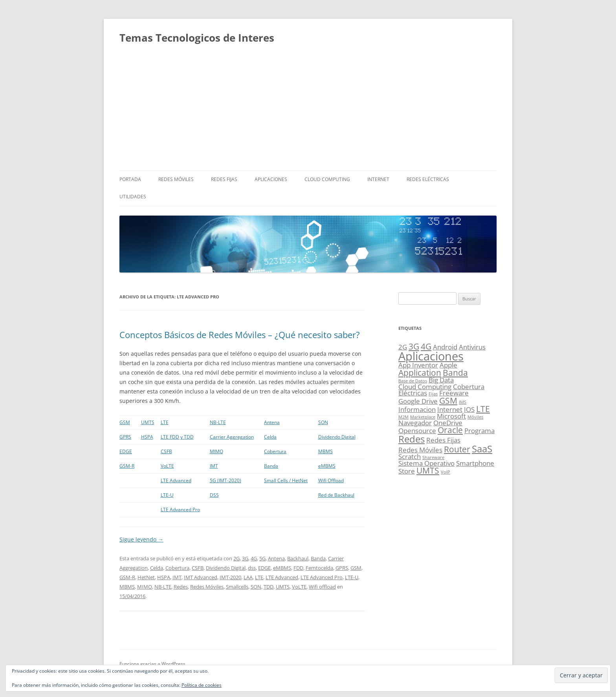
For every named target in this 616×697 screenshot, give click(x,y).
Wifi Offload (331, 480)
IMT (214, 466)
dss (252, 568)
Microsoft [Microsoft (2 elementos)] (451, 416)
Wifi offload (322, 587)
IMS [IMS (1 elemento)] (463, 402)
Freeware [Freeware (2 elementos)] (454, 393)
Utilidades (133, 197)
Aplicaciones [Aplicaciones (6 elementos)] (431, 356)
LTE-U (167, 495)
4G (254, 558)
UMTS (148, 422)
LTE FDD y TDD (177, 437)
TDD (269, 587)
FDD (298, 568)
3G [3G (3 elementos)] (414, 346)
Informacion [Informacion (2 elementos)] (417, 409)
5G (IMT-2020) (225, 480)
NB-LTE (218, 422)
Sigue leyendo (141, 539)
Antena (272, 422)
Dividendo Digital (337, 437)
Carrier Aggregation (232, 437)
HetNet (146, 577)
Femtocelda (319, 568)
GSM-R (127, 466)
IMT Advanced (201, 577)
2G (236, 558)
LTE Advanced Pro (180, 509)
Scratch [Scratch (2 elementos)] (410, 456)
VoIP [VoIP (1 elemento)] (445, 472)
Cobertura (275, 451)
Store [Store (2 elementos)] (407, 471)
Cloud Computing (327, 179)
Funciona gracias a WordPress (152, 664)
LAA (248, 577)
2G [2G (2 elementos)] (403, 347)
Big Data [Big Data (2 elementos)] (441, 380)
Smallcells (237, 587)
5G (262, 558)
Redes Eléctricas (428, 179)
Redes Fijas (224, 179)
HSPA (147, 437)
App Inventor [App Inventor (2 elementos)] (418, 365)
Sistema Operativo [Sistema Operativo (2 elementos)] (426, 463)
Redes (181, 587)
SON (323, 422)
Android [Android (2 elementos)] (445, 347)
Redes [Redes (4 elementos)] (412, 439)
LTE (165, 422)
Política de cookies (202, 685)
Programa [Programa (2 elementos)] (479, 431)
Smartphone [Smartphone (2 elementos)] (475, 463)
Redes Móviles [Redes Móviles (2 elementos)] (420, 450)
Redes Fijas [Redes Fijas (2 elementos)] (443, 440)
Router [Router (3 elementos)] (457, 449)
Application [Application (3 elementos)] (420, 373)
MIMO (216, 451)
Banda (271, 466)
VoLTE (167, 466)
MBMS (325, 451)
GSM (125, 422)
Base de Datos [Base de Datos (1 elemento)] (413, 381)
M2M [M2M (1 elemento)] (403, 417)
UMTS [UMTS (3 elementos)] (428, 470)
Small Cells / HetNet (286, 480)
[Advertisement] (308, 112)
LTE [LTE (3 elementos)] (483, 409)
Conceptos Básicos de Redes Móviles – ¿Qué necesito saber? (240, 335)
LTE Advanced (176, 480)
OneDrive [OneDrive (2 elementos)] (448, 423)
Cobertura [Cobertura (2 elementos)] (469, 387)
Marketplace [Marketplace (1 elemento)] (423, 417)
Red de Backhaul (336, 495)
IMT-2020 (230, 577)
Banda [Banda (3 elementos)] (455, 373)
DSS (214, 495)
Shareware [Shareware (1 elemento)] (433, 457)
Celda (270, 437)
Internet (378, 179)
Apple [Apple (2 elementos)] (448, 365)
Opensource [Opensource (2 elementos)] (417, 431)
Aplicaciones (271, 179)
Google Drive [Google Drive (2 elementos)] (418, 401)
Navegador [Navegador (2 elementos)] (415, 423)
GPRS (125, 437)
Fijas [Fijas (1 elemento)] (433, 394)
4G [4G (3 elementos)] (426, 346)
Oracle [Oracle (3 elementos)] (450, 430)
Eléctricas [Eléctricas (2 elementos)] (413, 393)
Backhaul (298, 558)
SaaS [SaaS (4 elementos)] (482, 449)
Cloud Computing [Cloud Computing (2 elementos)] (425, 387)
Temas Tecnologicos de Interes (197, 38)
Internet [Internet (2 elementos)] (450, 409)
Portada (130, 179)
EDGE (126, 451)
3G (245, 558)
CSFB (166, 451)
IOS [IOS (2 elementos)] (469, 409)
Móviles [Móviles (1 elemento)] (475, 417)
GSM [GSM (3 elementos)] (448, 401)
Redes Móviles (176, 179)
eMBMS (327, 466)
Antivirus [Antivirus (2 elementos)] (472, 347)
